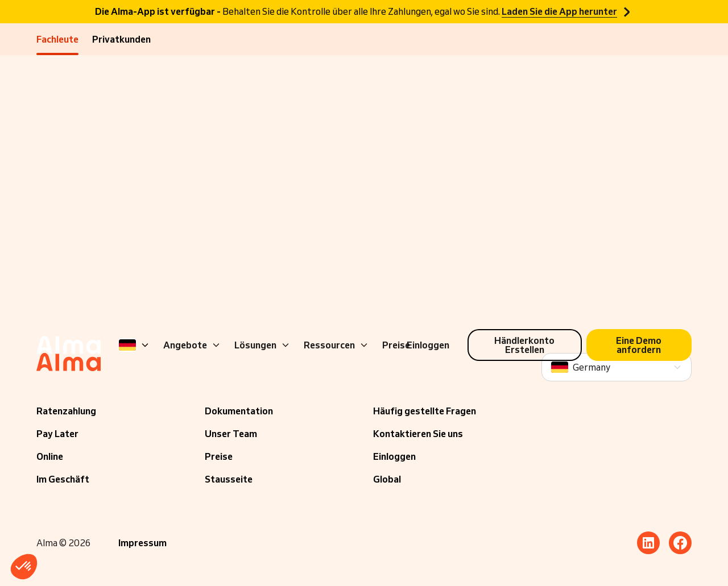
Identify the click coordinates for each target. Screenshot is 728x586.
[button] (24, 567)
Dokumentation (239, 411)
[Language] (134, 345)
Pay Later (57, 434)
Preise (219, 456)
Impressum (142, 543)
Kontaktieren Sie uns (418, 434)
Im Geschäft (63, 479)
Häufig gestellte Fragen (425, 411)
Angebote (192, 345)
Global (387, 479)
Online (50, 456)
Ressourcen (336, 345)
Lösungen (262, 345)
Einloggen (394, 456)
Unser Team (231, 434)
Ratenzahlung (66, 411)
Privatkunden (121, 39)
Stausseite (229, 479)
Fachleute (57, 39)
